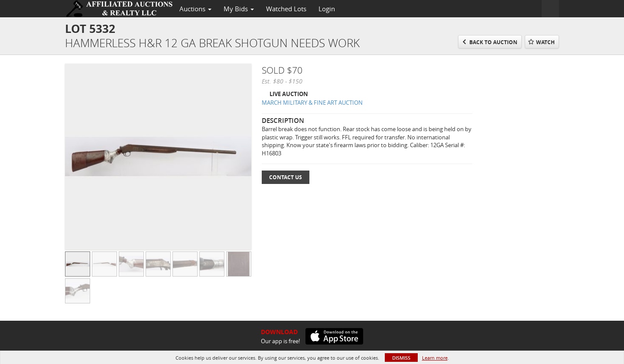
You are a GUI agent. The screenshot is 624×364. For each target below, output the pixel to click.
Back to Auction (493, 42)
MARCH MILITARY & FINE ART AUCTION (312, 103)
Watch (545, 42)
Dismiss (401, 358)
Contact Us (286, 177)
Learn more (435, 358)
